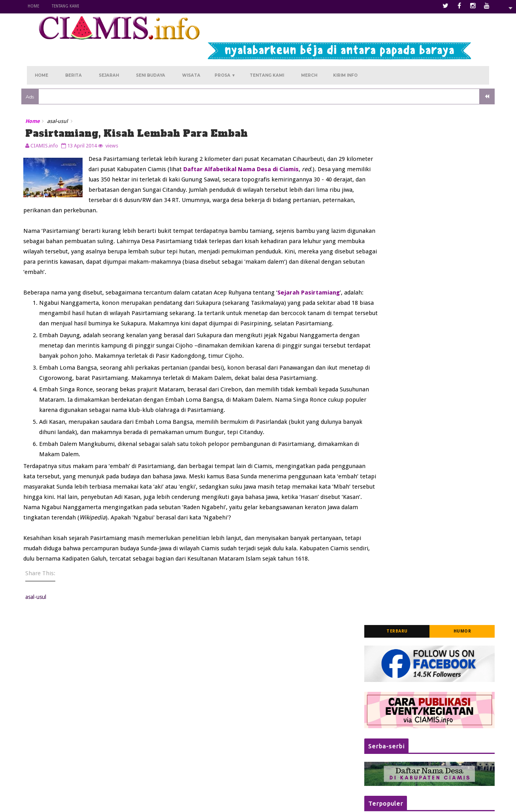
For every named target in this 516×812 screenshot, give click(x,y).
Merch (309, 48)
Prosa (225, 48)
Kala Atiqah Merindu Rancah (223, 737)
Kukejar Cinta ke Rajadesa (220, 761)
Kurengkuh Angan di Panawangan (230, 726)
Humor (457, 99)
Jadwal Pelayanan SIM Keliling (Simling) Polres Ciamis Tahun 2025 (440, 335)
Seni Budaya (151, 48)
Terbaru (392, 99)
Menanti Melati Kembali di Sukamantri (234, 749)
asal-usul (63, 97)
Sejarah (109, 48)
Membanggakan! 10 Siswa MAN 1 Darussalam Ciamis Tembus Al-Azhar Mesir (437, 425)
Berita (73, 48)
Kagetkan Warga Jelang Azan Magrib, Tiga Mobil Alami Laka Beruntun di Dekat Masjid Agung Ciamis (438, 289)
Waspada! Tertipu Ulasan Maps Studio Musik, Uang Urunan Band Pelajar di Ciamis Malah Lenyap (440, 474)
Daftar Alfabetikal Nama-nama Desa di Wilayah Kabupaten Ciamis (440, 379)
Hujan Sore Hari (208, 772)
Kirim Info (345, 48)
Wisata (191, 48)
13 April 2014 (88, 120)
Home (39, 6)
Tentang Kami (71, 6)
